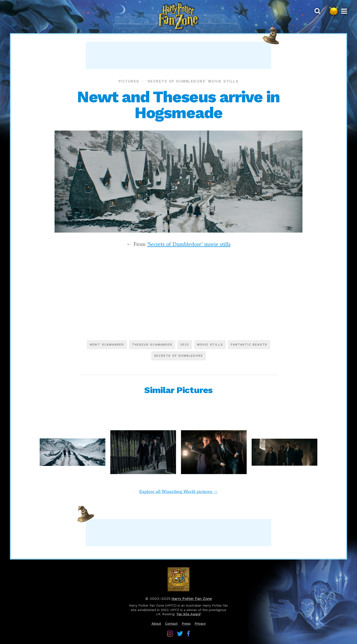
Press (186, 624)
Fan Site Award (189, 614)
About (156, 624)
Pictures (129, 81)
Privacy (200, 624)
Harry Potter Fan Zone (192, 599)
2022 (185, 345)
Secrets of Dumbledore (179, 356)
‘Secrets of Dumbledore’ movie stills (192, 81)
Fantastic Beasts (249, 345)
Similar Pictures (178, 390)
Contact (171, 624)
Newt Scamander (107, 345)
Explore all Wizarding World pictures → (178, 491)
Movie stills (210, 345)
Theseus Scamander (152, 345)
